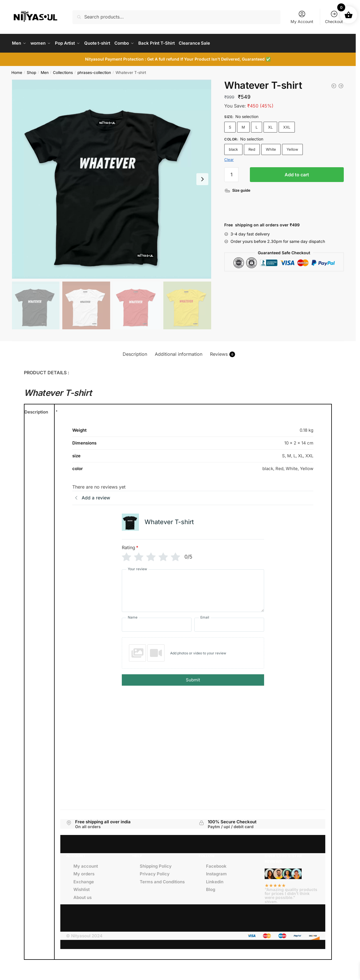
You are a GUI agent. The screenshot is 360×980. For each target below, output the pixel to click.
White (271, 148)
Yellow (292, 148)
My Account (302, 17)
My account (86, 865)
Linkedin (215, 880)
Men (45, 71)
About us (83, 896)
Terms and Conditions (162, 880)
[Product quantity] (231, 173)
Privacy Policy (155, 872)
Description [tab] (135, 353)
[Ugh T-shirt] (334, 84)
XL (270, 126)
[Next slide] (202, 178)
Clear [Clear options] (229, 158)
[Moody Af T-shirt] (341, 84)
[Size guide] (238, 189)
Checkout (334, 17)
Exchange (84, 880)
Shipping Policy (156, 865)
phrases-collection (94, 71)
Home (17, 71)
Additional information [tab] (179, 353)
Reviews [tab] (223, 353)
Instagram (216, 872)
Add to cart (297, 173)
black (233, 148)
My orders (84, 872)
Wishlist (82, 888)
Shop (31, 71)
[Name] (157, 623)
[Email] (229, 623)
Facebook (216, 865)
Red (252, 148)
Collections (63, 71)
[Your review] (193, 589)
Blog (211, 888)
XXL (287, 126)
